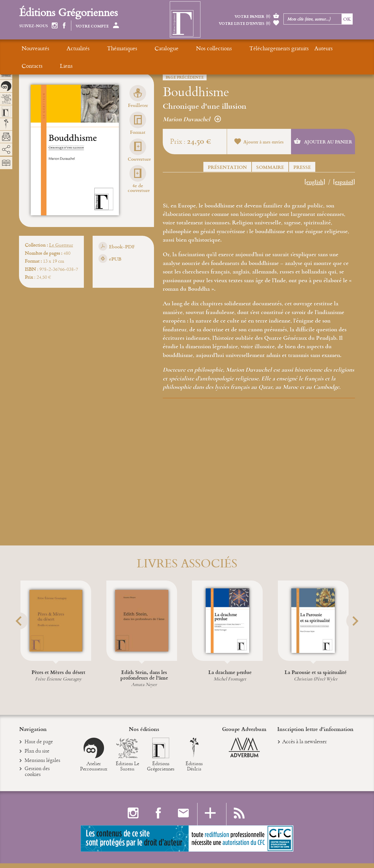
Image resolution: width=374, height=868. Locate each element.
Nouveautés (35, 48)
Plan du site (37, 756)
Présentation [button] (227, 167)
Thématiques (99, 48)
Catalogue (131, 48)
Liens (313, 48)
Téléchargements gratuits (220, 48)
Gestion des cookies (37, 776)
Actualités (66, 48)
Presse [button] (302, 167)
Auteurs (265, 48)
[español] (344, 182)
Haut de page (39, 746)
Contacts (290, 48)
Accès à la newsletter (305, 746)
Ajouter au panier (323, 142)
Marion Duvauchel (192, 119)
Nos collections (167, 48)
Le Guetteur (61, 245)
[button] (27, 635)
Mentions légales (43, 765)
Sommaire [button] (270, 167)
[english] (315, 182)
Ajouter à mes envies (259, 142)
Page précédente (185, 77)
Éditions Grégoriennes (69, 12)
